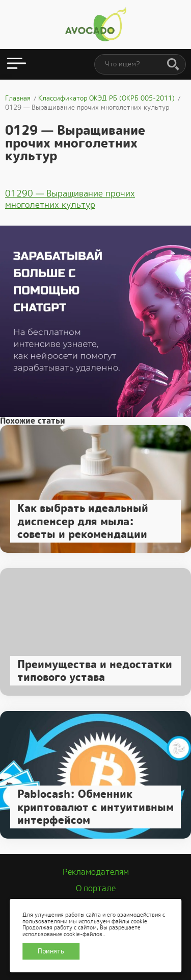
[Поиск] (173, 65)
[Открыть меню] (17, 64)
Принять (51, 951)
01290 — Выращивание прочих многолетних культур (70, 199)
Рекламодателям (96, 872)
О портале (96, 888)
